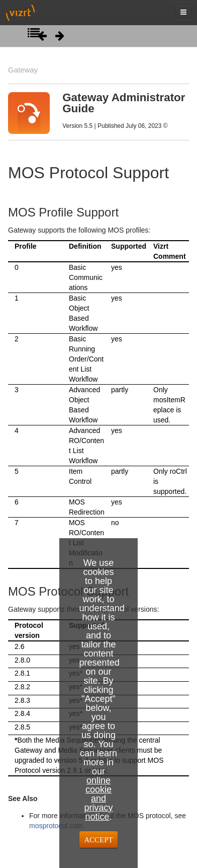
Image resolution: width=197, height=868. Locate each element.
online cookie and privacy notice (98, 799)
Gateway (23, 70)
